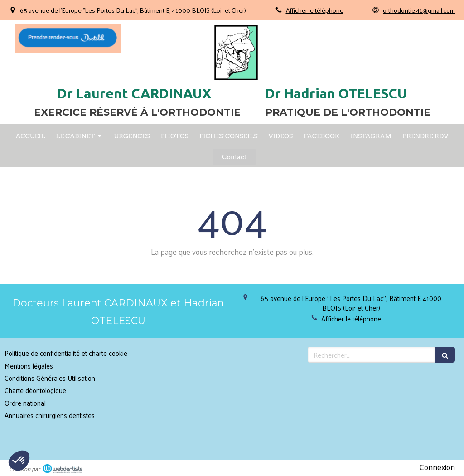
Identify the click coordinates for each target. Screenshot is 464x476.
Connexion (437, 467)
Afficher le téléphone (315, 10)
